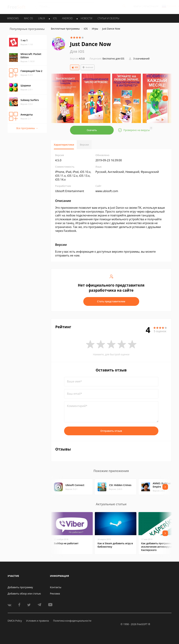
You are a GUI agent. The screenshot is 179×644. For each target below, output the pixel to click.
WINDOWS (13, 18)
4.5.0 (77, 59)
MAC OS (28, 18)
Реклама (55, 594)
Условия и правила (37, 621)
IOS (55, 18)
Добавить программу (20, 587)
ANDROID (67, 18)
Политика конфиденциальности (72, 621)
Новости (86, 18)
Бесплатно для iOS (113, 59)
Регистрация (151, 6)
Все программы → (27, 128)
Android (88, 67)
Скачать (92, 130)
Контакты (56, 587)
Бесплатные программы (65, 29)
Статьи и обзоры (109, 18)
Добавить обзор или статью (24, 594)
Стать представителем (111, 301)
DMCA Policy (15, 621)
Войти (137, 6)
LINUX (42, 18)
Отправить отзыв (111, 431)
